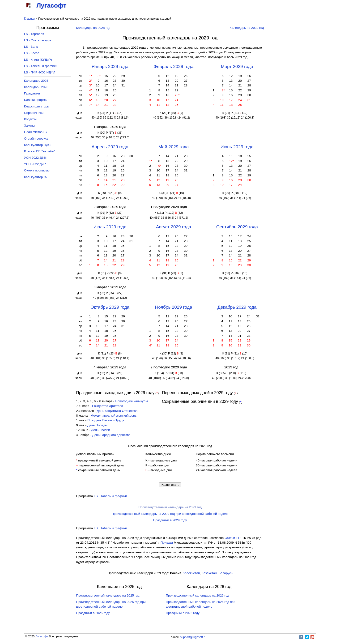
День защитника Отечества (117, 411)
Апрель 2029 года (110, 147)
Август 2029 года (174, 227)
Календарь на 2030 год (247, 28)
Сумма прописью (37, 170)
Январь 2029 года (110, 66)
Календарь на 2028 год (93, 28)
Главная (30, 19)
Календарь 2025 (36, 81)
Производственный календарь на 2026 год (197, 595)
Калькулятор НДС (37, 145)
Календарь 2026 (36, 87)
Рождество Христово (108, 406)
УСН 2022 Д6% (35, 158)
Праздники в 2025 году (93, 613)
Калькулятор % (35, 177)
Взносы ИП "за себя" (39, 151)
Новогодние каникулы (132, 401)
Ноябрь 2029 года (173, 307)
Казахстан (209, 573)
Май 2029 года (174, 147)
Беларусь (225, 573)
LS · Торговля (34, 34)
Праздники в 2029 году (170, 520)
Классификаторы (37, 106)
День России (101, 430)
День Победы (97, 425)
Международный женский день (113, 416)
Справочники (34, 113)
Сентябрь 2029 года (237, 227)
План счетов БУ (36, 132)
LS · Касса (32, 53)
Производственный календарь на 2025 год (108, 595)
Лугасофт (42, 636)
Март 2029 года (237, 66)
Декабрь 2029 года (237, 307)
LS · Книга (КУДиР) (38, 60)
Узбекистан (192, 573)
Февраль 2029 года (174, 66)
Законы (30, 126)
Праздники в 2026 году (183, 613)
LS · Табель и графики (110, 496)
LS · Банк (31, 47)
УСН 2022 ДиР (35, 164)
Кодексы (30, 119)
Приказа (167, 543)
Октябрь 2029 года (110, 307)
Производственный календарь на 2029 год (170, 507)
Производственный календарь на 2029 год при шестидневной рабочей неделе (170, 514)
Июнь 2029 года (237, 147)
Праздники (32, 93)
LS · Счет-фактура (38, 40)
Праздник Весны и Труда (106, 420)
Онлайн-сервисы (37, 139)
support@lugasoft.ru (193, 637)
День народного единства (111, 435)
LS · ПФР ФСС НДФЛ (40, 72)
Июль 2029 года (110, 227)
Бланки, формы (36, 100)
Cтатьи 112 (233, 538)
